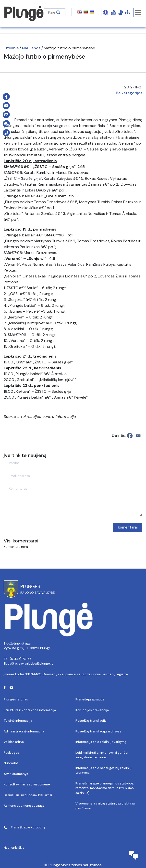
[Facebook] (130, 436)
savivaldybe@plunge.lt (36, 663)
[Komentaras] (73, 501)
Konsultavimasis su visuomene (27, 784)
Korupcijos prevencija (92, 710)
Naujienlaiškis (14, 848)
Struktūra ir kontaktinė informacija (30, 710)
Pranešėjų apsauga (90, 699)
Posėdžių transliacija (91, 721)
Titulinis (11, 48)
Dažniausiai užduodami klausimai (28, 795)
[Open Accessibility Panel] (106, 12)
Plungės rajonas (16, 699)
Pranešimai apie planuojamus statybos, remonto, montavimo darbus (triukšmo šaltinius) (105, 788)
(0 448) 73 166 (21, 659)
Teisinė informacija (18, 721)
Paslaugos (11, 753)
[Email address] (73, 476)
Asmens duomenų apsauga (24, 806)
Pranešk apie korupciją (24, 827)
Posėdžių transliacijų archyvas (98, 731)
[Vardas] (73, 463)
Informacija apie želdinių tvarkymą (101, 742)
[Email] (138, 436)
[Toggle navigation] (138, 12)
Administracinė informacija (24, 731)
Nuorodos (11, 763)
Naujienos (31, 48)
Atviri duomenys (16, 774)
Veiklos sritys (14, 742)
